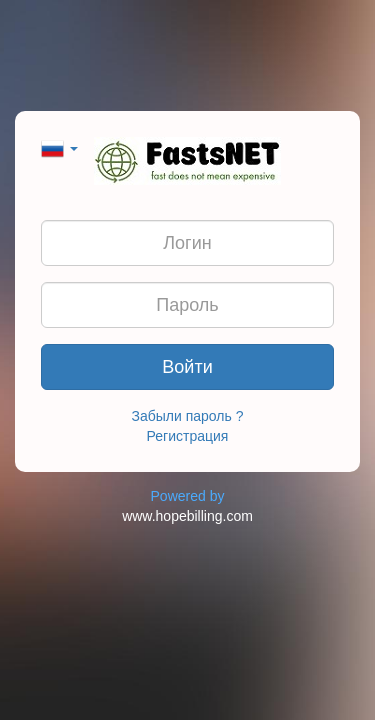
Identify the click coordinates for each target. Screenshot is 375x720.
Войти (187, 367)
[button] (59, 147)
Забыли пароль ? (188, 416)
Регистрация (188, 436)
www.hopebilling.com (187, 516)
